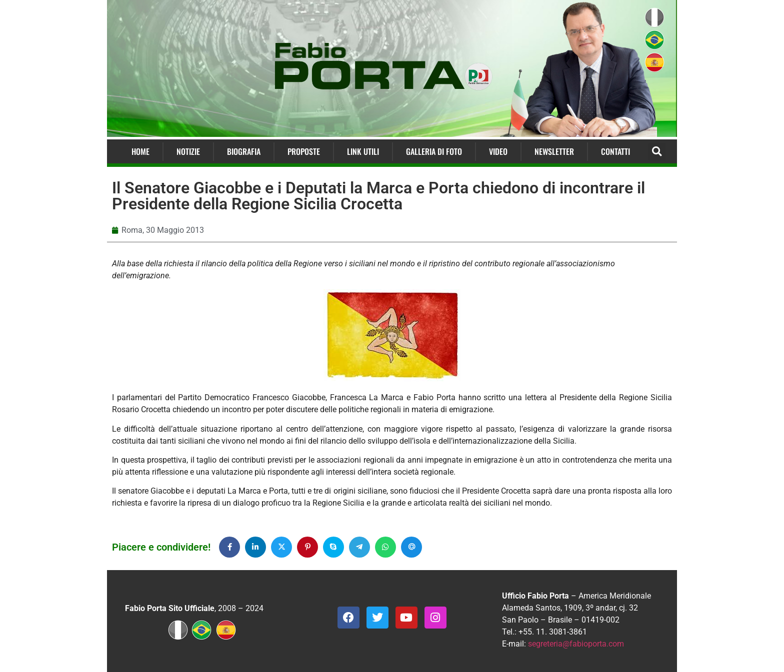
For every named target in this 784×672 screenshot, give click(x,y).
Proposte (304, 151)
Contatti (615, 151)
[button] (657, 152)
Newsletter (554, 151)
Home (140, 151)
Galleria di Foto (434, 151)
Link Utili (363, 151)
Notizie (188, 151)
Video (498, 151)
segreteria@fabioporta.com (576, 644)
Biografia (244, 151)
